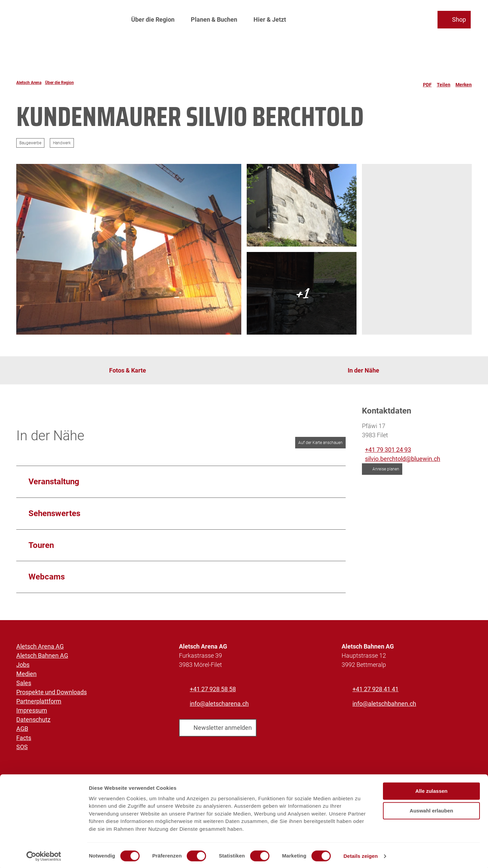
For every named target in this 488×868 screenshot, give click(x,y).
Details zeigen (360, 855)
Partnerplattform (39, 701)
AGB (22, 729)
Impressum (32, 710)
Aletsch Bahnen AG (42, 655)
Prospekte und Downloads (52, 692)
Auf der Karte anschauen (320, 443)
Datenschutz (33, 719)
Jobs (23, 665)
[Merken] (464, 83)
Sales (24, 683)
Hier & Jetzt (270, 19)
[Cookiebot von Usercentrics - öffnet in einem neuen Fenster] (44, 855)
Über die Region (153, 19)
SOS (22, 747)
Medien (26, 674)
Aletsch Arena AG (40, 646)
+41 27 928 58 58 (213, 689)
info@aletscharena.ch (219, 704)
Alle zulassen (431, 790)
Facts (24, 738)
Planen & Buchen (214, 19)
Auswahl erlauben (431, 809)
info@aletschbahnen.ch (384, 704)
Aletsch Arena (29, 83)
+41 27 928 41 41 (375, 689)
